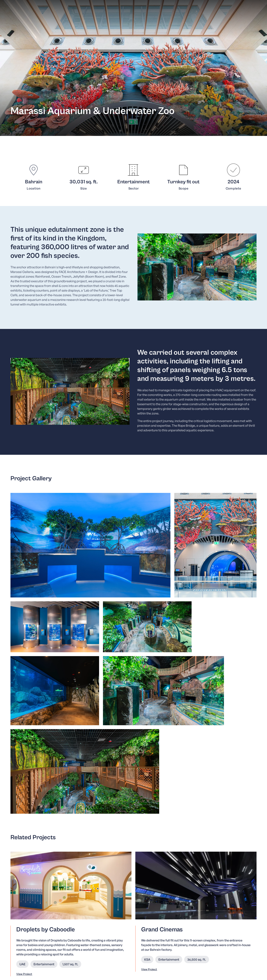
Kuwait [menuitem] (228, 923)
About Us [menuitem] (83, 924)
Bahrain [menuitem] (208, 923)
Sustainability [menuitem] (86, 939)
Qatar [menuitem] (246, 923)
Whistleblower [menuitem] (134, 924)
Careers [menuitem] (129, 934)
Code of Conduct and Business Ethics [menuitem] (150, 929)
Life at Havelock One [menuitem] (138, 939)
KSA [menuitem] (218, 923)
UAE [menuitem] (237, 923)
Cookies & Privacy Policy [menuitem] (240, 971)
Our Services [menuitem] (85, 929)
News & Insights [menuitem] (87, 944)
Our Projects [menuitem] (85, 934)
